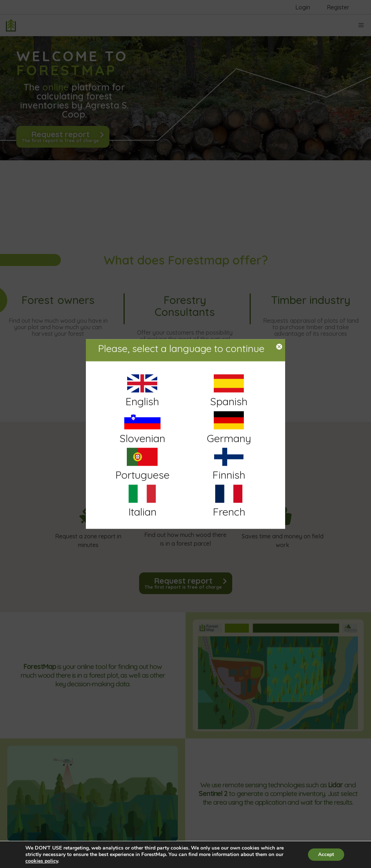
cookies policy (42, 861)
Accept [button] (325, 854)
